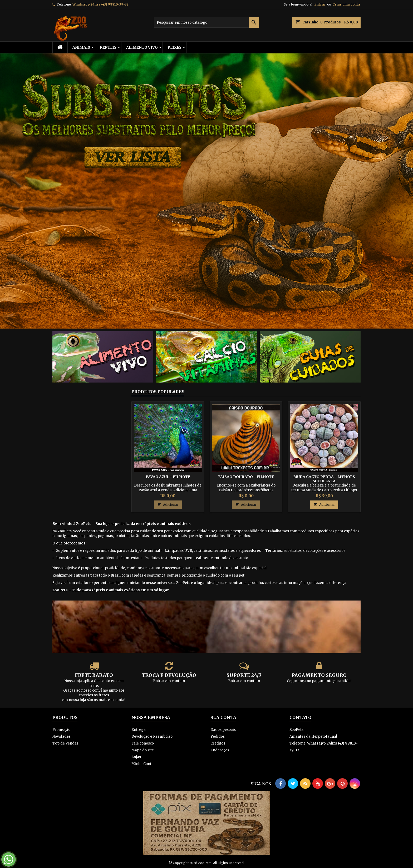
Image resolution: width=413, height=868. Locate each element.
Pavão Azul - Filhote (168, 477)
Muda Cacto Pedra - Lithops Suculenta (324, 479)
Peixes (174, 47)
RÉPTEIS (108, 47)
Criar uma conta (346, 4)
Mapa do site (143, 750)
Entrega (139, 730)
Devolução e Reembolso (152, 736)
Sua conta (223, 717)
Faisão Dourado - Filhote (246, 477)
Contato (300, 717)
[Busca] (206, 22)
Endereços (220, 750)
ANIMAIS (81, 47)
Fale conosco (143, 743)
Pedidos (218, 736)
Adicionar (168, 505)
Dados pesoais (223, 730)
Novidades (62, 736)
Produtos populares (158, 392)
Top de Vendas (65, 743)
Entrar (320, 4)
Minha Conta (142, 764)
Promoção (61, 730)
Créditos (218, 743)
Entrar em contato (169, 681)
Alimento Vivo (142, 47)
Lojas (136, 757)
